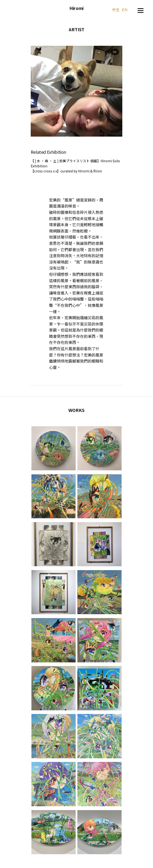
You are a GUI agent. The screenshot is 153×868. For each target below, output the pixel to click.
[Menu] (140, 10)
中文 (116, 10)
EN (125, 10)
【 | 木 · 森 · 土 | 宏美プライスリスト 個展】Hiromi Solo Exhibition (75, 163)
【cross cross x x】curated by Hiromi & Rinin (66, 171)
